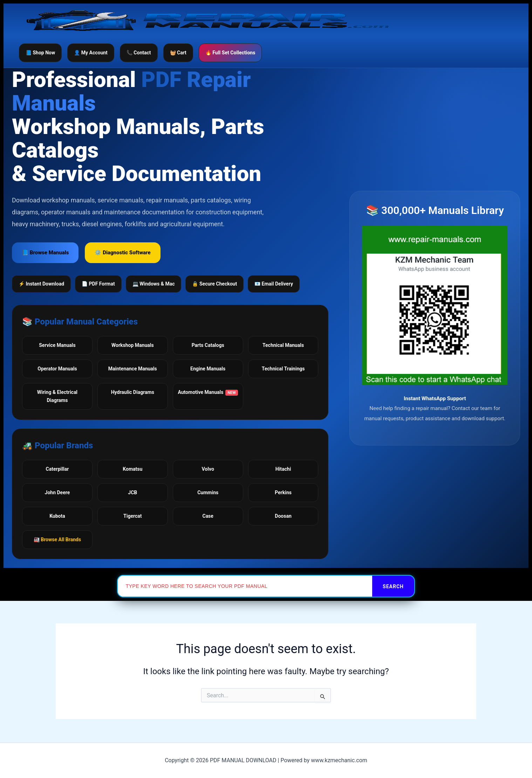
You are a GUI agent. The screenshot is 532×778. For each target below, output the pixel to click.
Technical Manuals (283, 345)
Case (208, 516)
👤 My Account (91, 53)
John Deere (57, 492)
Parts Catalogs (208, 345)
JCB (132, 492)
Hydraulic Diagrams (133, 392)
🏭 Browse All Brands (57, 539)
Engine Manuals (208, 369)
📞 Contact (139, 53)
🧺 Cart (178, 53)
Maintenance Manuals (133, 369)
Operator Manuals (57, 369)
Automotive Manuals (208, 393)
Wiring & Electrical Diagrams (57, 396)
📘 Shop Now (40, 53)
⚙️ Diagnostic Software (122, 253)
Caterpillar (57, 469)
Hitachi (283, 469)
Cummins (208, 492)
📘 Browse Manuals (45, 253)
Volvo (208, 469)
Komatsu (132, 469)
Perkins (283, 492)
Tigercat (132, 516)
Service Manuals (57, 345)
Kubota (57, 516)
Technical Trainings (283, 369)
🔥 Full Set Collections (230, 53)
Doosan (283, 516)
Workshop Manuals (133, 345)
